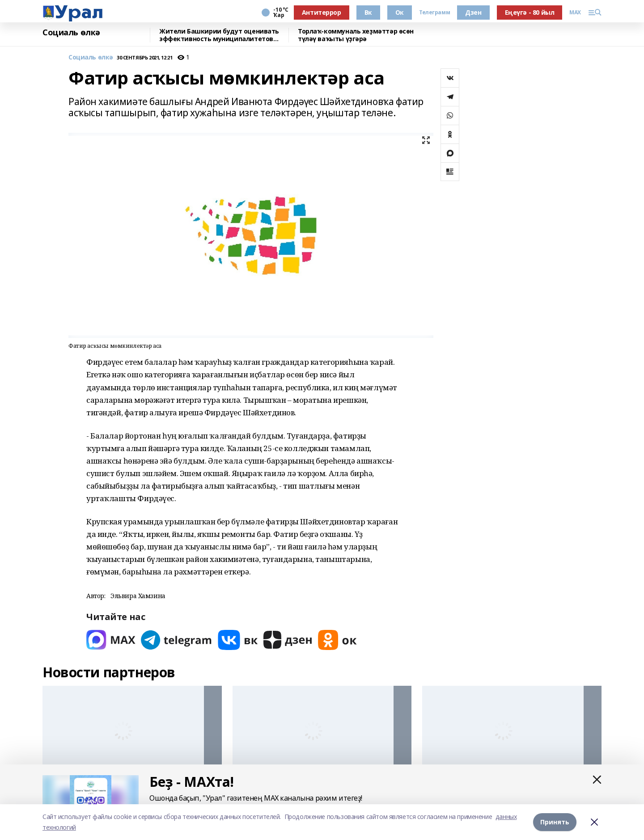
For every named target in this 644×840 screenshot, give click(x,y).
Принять (555, 822)
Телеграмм (434, 13)
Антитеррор (322, 12)
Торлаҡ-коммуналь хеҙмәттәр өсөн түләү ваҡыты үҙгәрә (356, 35)
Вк (368, 12)
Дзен (473, 12)
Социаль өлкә (71, 33)
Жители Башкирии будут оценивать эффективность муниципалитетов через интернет (219, 35)
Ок (400, 12)
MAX (575, 13)
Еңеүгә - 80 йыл (530, 12)
